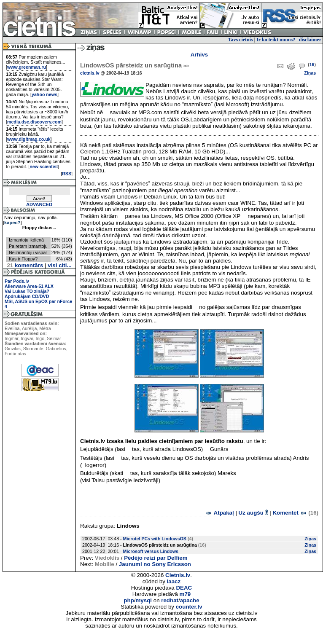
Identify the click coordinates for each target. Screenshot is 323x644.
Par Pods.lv (17, 281)
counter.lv (189, 607)
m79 (185, 594)
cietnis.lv (90, 73)
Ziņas (310, 73)
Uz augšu (253, 513)
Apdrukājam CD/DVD (27, 296)
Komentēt (289, 513)
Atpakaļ (219, 513)
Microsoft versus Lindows (151, 551)
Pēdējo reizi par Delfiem (156, 558)
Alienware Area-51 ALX (29, 286)
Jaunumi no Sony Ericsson (155, 564)
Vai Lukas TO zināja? (27, 291)
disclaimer (310, 40)
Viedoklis (107, 558)
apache (190, 600)
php (129, 600)
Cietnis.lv (178, 575)
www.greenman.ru (27, 67)
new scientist (44, 166)
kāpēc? (12, 223)
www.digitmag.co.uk (29, 139)
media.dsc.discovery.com (34, 122)
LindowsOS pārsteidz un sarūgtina (135, 65)
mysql (144, 600)
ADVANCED (39, 204)
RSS (67, 174)
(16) (202, 545)
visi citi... (59, 265)
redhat (170, 600)
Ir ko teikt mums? (276, 40)
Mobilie (105, 564)
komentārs (25, 265)
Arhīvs (199, 55)
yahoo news (44, 94)
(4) (190, 539)
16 (312, 64)
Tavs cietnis (241, 40)
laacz (174, 581)
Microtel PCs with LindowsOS (155, 539)
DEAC (184, 588)
